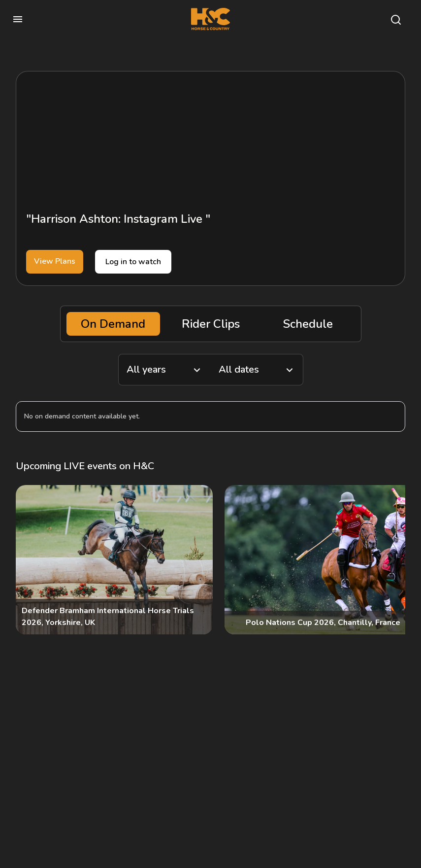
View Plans (55, 261)
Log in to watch (133, 262)
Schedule (308, 324)
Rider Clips (211, 324)
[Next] (389, 560)
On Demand (113, 324)
